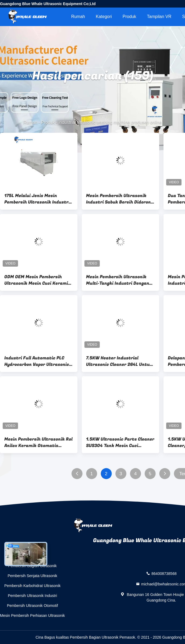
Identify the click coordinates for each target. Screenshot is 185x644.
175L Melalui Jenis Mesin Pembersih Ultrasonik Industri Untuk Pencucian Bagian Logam (38, 199)
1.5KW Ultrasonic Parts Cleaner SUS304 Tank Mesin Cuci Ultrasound (120, 442)
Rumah (78, 17)
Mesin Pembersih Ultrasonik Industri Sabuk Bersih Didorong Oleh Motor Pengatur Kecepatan (120, 199)
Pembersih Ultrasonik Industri (32, 596)
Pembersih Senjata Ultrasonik (32, 576)
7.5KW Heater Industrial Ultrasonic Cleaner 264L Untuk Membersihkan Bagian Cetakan (120, 361)
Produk (129, 17)
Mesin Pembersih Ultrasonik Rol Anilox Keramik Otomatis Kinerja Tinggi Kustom (38, 442)
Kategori (104, 17)
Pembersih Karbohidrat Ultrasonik (32, 586)
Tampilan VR (159, 17)
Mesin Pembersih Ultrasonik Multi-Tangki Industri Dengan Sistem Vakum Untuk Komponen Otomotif (120, 280)
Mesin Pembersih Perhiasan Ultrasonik (32, 616)
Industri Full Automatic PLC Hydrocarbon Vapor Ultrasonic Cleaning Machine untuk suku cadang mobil (37, 361)
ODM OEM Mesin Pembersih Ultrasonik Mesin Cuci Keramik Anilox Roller (38, 280)
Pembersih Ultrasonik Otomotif (33, 606)
